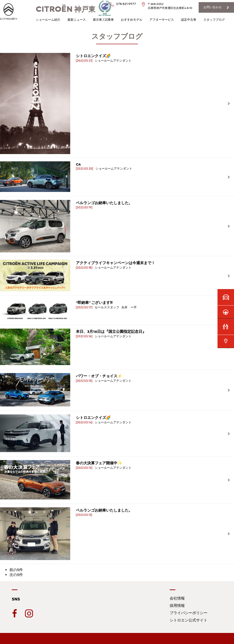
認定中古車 (189, 20)
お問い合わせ (213, 7)
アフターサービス (162, 20)
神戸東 (66, 9)
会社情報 (177, 598)
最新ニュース (77, 20)
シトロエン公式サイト (189, 620)
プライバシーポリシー (189, 613)
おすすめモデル (132, 20)
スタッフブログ (214, 20)
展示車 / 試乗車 (103, 20)
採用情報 (177, 606)
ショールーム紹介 (48, 20)
